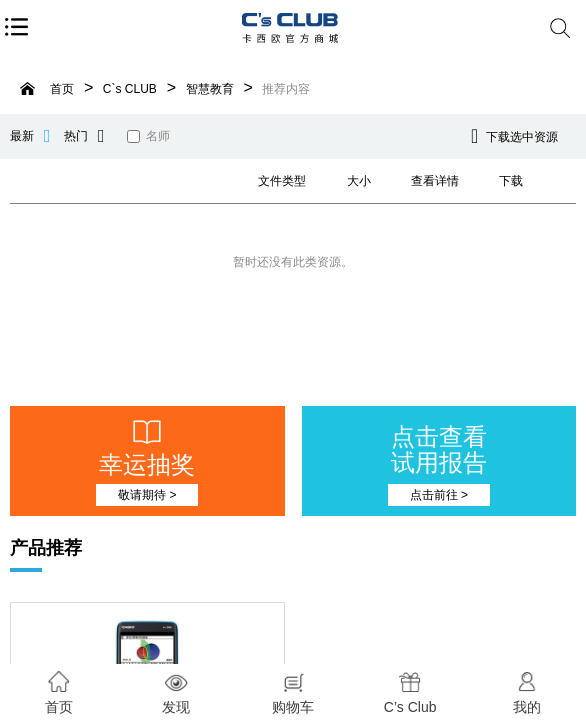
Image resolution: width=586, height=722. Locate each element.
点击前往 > (439, 495)
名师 (148, 136)
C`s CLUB (130, 89)
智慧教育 (210, 89)
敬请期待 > (147, 495)
